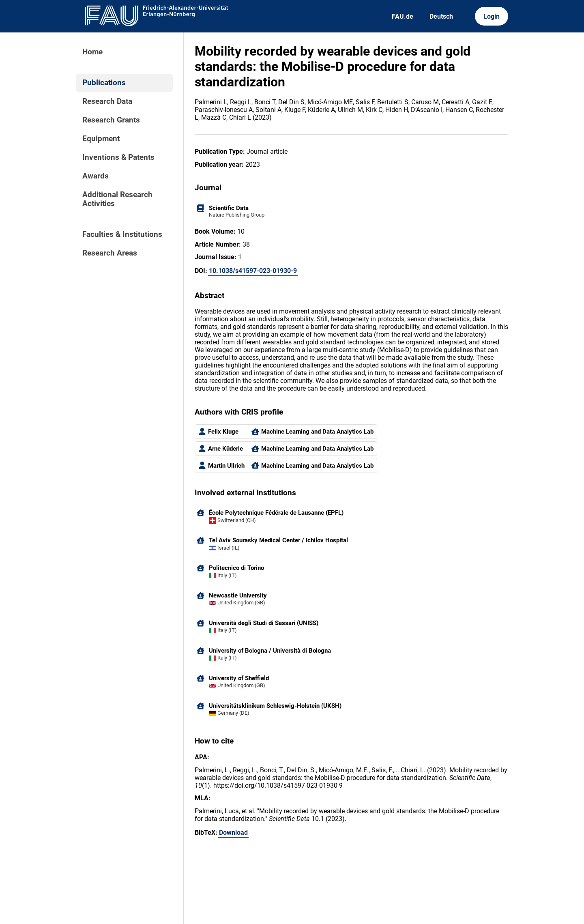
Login (492, 16)
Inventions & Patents (118, 157)
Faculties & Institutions (122, 234)
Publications (104, 83)
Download (233, 833)
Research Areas (110, 253)
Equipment (101, 139)
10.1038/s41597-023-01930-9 (253, 271)
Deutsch (441, 16)
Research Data (107, 101)
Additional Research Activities (117, 199)
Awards (96, 176)
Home (92, 52)
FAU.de (403, 16)
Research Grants (111, 120)
